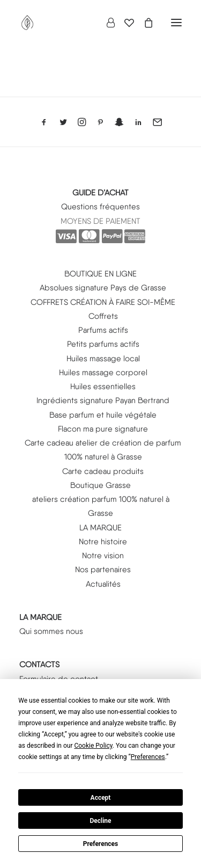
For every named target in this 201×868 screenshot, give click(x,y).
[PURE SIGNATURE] (27, 23)
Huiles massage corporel (103, 373)
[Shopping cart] (144, 23)
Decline (100, 821)
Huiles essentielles (103, 386)
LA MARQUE (100, 528)
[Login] (106, 23)
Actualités (103, 584)
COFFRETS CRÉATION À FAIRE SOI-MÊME (103, 302)
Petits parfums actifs (103, 344)
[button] (176, 23)
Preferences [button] (148, 757)
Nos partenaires (103, 570)
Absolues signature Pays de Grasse (103, 288)
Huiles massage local (103, 359)
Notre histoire (103, 542)
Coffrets (103, 316)
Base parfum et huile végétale (103, 415)
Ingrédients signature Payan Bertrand (103, 400)
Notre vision (103, 556)
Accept (101, 798)
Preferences (101, 844)
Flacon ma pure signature (103, 429)
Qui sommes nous (51, 631)
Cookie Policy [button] (93, 746)
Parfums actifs (103, 330)
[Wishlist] (124, 23)
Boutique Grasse (100, 485)
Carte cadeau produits (103, 471)
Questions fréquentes (100, 207)
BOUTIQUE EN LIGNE (100, 274)
